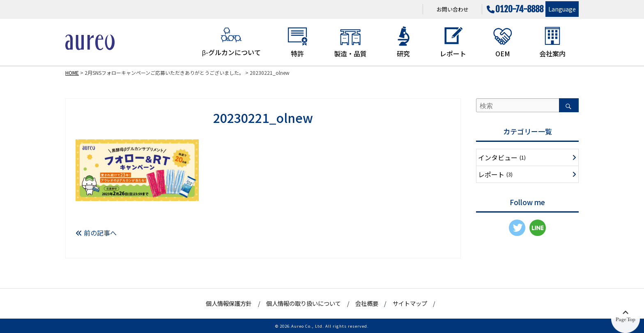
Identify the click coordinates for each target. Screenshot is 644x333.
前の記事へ (96, 233)
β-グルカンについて (231, 41)
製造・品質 (350, 42)
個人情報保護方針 (229, 303)
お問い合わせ (453, 9)
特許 (297, 42)
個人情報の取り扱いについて (304, 303)
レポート (453, 42)
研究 (403, 42)
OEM (503, 42)
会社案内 (552, 42)
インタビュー (502, 157)
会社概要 (367, 303)
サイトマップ (410, 303)
